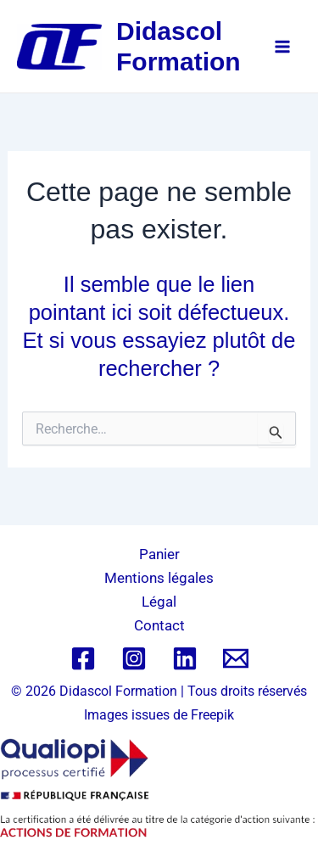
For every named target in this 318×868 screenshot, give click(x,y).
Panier (159, 554)
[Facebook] (83, 658)
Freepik (212, 715)
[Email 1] (236, 658)
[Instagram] (134, 658)
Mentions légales (159, 578)
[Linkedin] (185, 658)
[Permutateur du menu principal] (282, 47)
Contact (159, 625)
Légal (159, 602)
